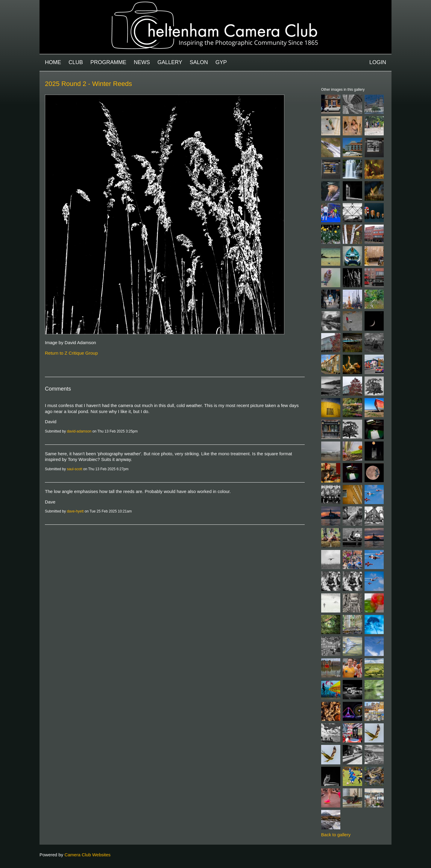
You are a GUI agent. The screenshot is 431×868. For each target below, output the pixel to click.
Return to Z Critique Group (71, 353)
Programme (108, 62)
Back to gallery (336, 835)
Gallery (170, 62)
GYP (221, 62)
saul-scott (74, 469)
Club (76, 62)
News (142, 62)
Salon (199, 62)
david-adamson (79, 431)
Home (53, 62)
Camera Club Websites (87, 855)
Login (378, 62)
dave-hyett (75, 511)
